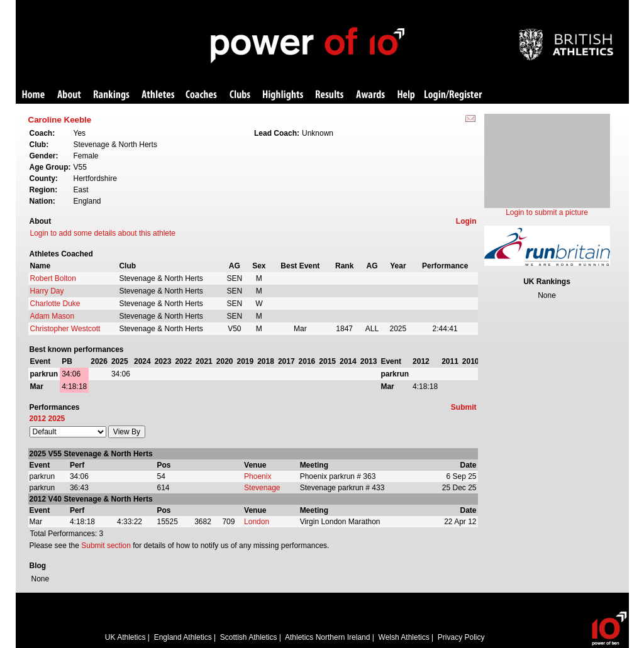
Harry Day (47, 291)
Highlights (283, 95)
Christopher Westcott (65, 329)
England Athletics (183, 637)
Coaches (201, 95)
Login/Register (453, 95)
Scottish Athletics (249, 637)
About (69, 95)
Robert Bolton (53, 278)
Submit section (106, 546)
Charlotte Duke (55, 304)
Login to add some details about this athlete (103, 233)
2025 (57, 419)
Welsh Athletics (404, 637)
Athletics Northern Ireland (327, 637)
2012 (38, 419)
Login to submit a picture (547, 212)
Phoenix (258, 476)
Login (466, 221)
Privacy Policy (461, 637)
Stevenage (262, 488)
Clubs (240, 95)
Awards (370, 95)
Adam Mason (53, 316)
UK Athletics (125, 637)
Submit (464, 407)
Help (406, 95)
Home (33, 95)
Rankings (112, 95)
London (257, 522)
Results (330, 95)
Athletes (158, 95)
